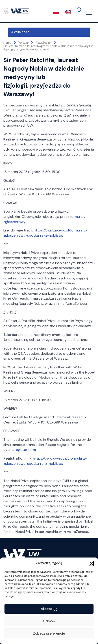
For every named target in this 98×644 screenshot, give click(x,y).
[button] (91, 563)
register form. (26, 450)
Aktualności (16, 32)
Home (7, 43)
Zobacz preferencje (49, 633)
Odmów (49, 621)
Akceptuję (49, 609)
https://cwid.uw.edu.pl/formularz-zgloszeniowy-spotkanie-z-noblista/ (45, 233)
